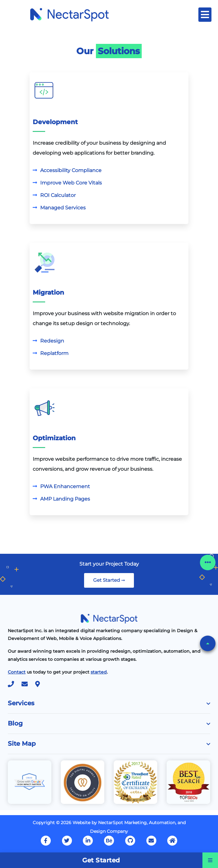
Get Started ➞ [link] (109, 580)
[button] (208, 643)
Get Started (101, 860)
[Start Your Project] (99, 672)
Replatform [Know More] (54, 353)
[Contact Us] (17, 672)
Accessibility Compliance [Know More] (71, 170)
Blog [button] (109, 723)
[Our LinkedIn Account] (88, 841)
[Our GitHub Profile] (130, 841)
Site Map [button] (109, 744)
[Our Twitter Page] (67, 841)
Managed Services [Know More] (63, 208)
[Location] (41, 685)
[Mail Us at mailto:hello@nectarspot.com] (28, 685)
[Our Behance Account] (109, 841)
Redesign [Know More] (52, 341)
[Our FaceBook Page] (46, 841)
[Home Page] (69, 14)
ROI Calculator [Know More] (58, 195)
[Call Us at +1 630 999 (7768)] (14, 685)
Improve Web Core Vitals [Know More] (71, 183)
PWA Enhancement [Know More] (65, 486)
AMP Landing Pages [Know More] (65, 499)
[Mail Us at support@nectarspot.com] (151, 841)
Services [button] (109, 703)
